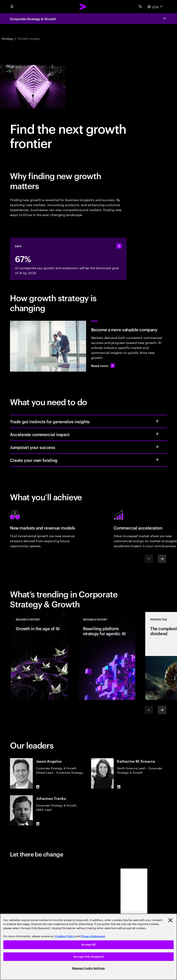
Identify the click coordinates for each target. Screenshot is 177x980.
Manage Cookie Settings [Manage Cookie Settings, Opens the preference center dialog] (88, 968)
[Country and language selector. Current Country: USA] (156, 7)
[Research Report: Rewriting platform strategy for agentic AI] (107, 656)
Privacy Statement (93, 936)
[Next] (162, 559)
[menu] (12, 7)
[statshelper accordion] (119, 246)
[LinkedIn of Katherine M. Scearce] (119, 787)
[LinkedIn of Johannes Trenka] (38, 824)
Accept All (88, 945)
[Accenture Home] (83, 7)
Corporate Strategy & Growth (33, 19)
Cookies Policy (65, 936)
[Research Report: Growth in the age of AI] (39, 656)
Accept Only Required (88, 957)
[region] (88, 947)
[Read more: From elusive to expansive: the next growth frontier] (103, 366)
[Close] (170, 920)
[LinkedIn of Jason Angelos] (38, 787)
